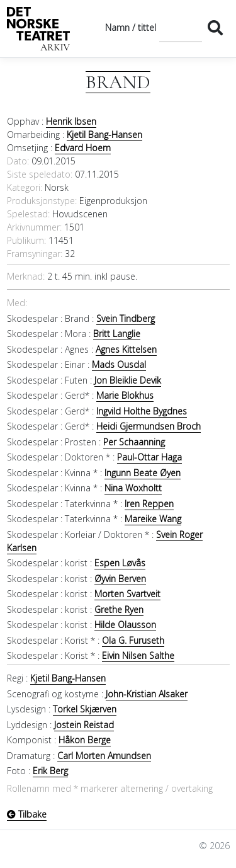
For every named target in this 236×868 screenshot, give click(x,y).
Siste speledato (39, 174)
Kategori (24, 187)
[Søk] (181, 27)
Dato (17, 161)
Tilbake (27, 814)
